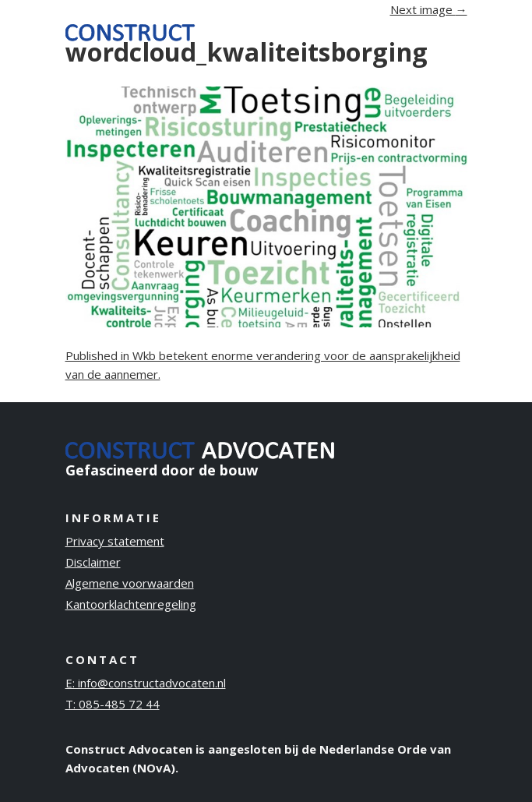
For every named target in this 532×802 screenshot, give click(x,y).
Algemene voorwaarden (130, 583)
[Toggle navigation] (446, 31)
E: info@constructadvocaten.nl (146, 683)
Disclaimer (93, 562)
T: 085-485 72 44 (113, 704)
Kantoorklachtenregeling (131, 604)
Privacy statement (115, 541)
